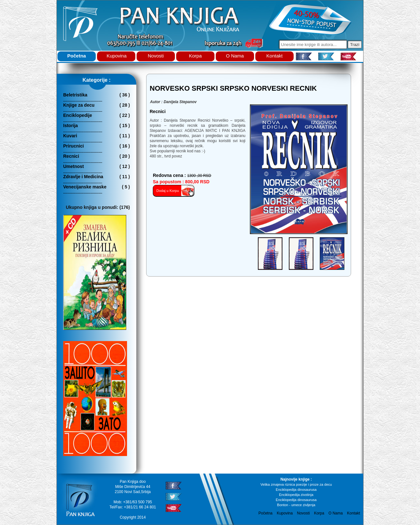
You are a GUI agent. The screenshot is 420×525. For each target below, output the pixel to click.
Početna (77, 56)
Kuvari (70, 136)
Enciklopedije (78, 115)
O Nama (235, 56)
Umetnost (74, 166)
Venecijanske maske (85, 187)
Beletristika (75, 95)
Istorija (71, 126)
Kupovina (117, 56)
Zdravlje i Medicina (83, 177)
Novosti (156, 56)
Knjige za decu (79, 105)
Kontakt (275, 56)
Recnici (71, 156)
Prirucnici (74, 146)
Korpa (195, 56)
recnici (158, 111)
